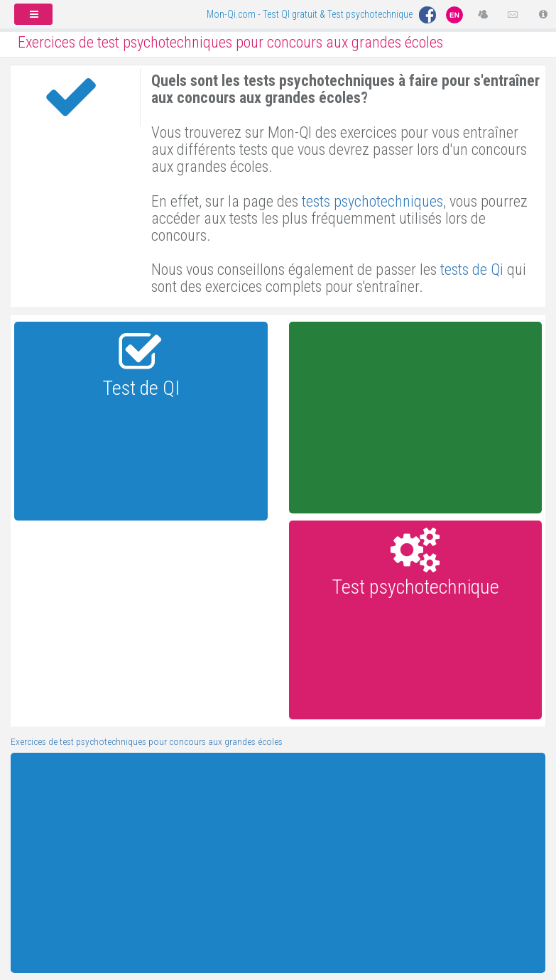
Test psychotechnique (415, 587)
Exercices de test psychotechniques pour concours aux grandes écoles (147, 741)
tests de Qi (472, 269)
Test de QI (141, 388)
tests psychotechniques (372, 201)
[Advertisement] (415, 418)
